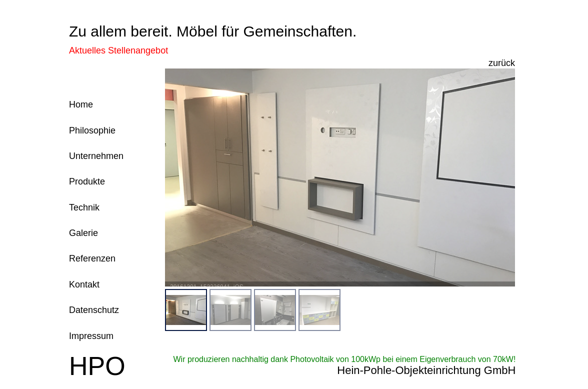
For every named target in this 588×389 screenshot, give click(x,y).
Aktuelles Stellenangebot (118, 50)
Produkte (87, 181)
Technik (84, 207)
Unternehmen (96, 156)
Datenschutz (94, 310)
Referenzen (92, 258)
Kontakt (84, 284)
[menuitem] (186, 310)
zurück (502, 63)
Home (81, 104)
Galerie (83, 233)
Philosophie (92, 130)
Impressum (91, 336)
